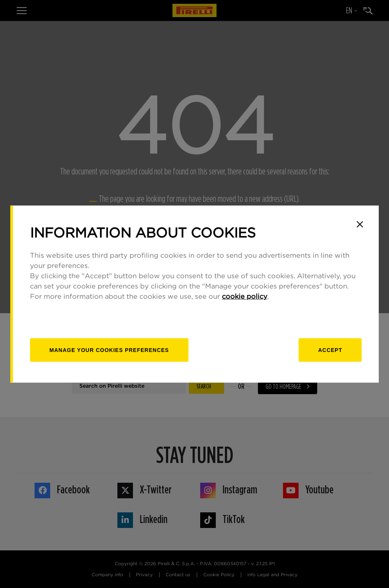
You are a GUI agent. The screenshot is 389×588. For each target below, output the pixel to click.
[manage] (109, 350)
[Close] (360, 224)
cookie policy (245, 297)
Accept (330, 350)
